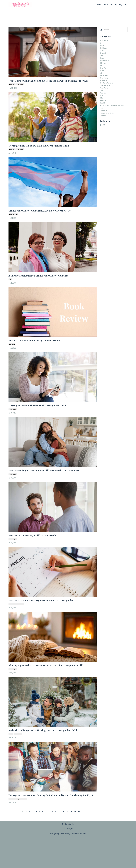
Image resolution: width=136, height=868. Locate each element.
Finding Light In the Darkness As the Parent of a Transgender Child (51, 686)
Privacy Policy (55, 863)
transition (103, 134)
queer (102, 107)
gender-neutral (105, 65)
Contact (105, 5)
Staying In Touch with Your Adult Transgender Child (45, 415)
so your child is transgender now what (112, 121)
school (102, 110)
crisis (102, 59)
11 (60, 841)
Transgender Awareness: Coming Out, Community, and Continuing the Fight (47, 822)
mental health (105, 83)
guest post (12, 222)
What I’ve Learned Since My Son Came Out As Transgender (49, 617)
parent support (20, 90)
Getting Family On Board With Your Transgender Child (46, 151)
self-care (103, 113)
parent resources (106, 95)
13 (68, 841)
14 (72, 841)
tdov (17, 222)
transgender (104, 128)
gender (102, 62)
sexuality (103, 116)
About (99, 5)
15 (76, 841)
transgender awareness (21, 829)
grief (102, 71)
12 (64, 841)
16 (80, 841)
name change (105, 86)
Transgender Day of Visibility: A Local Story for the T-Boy (48, 217)
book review (12, 354)
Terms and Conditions (79, 863)
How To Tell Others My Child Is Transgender (39, 552)
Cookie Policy (66, 863)
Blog (125, 5)
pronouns (103, 104)
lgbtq (102, 80)
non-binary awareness (108, 92)
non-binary (104, 89)
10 (56, 841)
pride (102, 101)
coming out (12, 90)
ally (101, 44)
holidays (11, 758)
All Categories (105, 41)
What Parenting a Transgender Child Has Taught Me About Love (49, 483)
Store (112, 5)
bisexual (103, 47)
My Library (119, 5)
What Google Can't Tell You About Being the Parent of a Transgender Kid (47, 83)
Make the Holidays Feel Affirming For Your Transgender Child (51, 754)
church (102, 53)
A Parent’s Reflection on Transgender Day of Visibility (46, 283)
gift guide (104, 68)
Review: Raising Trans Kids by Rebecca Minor (40, 349)
